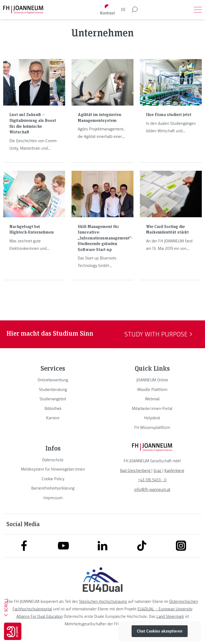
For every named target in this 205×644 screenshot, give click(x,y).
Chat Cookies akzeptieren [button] (160, 631)
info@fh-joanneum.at (152, 490)
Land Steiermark (170, 616)
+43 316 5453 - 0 (152, 480)
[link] (53, 380)
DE (123, 10)
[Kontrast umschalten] (108, 10)
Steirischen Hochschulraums (103, 602)
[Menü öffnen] (198, 10)
